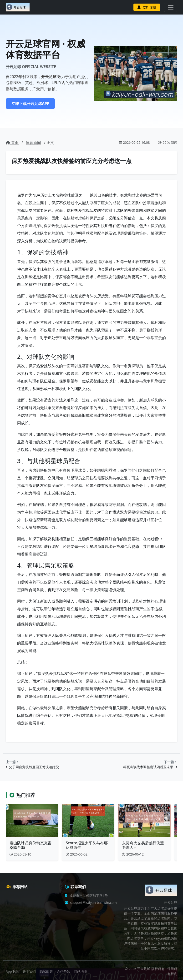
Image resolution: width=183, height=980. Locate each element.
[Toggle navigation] (171, 7)
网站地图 (81, 971)
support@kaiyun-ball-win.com (93, 903)
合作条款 (63, 971)
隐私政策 (46, 971)
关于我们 (29, 971)
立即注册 (147, 7)
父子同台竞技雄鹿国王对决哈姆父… (34, 767)
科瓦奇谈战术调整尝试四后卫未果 (150, 767)
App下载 (12, 971)
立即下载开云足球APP (30, 104)
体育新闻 (33, 143)
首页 (12, 143)
